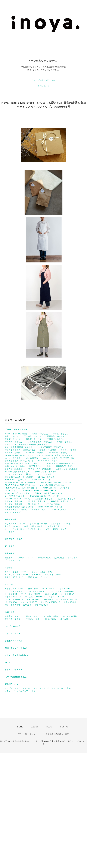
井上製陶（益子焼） (14, 453)
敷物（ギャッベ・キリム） (16, 648)
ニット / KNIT (11, 594)
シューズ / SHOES (29, 602)
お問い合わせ (44, 86)
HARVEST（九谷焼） (58, 453)
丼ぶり (23, 524)
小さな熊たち (66, 619)
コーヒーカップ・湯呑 (15, 529)
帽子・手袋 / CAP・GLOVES (18, 605)
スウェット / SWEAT (36, 591)
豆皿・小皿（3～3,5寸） (62, 524)
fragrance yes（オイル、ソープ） (45, 496)
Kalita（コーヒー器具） (15, 466)
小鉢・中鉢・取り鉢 (38, 524)
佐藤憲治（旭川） (13, 616)
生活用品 (9, 568)
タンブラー (73, 558)
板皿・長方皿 (54, 526)
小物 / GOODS (41, 605)
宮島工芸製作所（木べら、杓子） (19, 461)
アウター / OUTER (13, 597)
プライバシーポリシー (28, 734)
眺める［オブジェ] (53, 575)
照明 (34, 691)
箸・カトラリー (12, 546)
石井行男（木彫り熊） (61, 501)
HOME (20, 727)
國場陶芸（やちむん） (57, 436)
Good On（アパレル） (43, 480)
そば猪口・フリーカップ (39, 529)
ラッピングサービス (14, 670)
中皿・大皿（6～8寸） (34, 526)
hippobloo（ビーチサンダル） (18, 493)
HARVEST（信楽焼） (35, 453)
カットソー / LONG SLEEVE (41, 589)
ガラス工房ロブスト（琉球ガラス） (20, 450)
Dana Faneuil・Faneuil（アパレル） (56, 482)
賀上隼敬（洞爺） (51, 616)
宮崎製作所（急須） (65, 466)
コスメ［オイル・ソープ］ (16, 572)
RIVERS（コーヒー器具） (41, 466)
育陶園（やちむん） (40, 434)
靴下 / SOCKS (70, 602)
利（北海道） (51, 619)
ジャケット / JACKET (31, 594)
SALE (7, 662)
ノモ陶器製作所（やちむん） (41, 442)
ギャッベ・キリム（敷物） (16, 510)
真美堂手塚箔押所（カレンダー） (19, 507)
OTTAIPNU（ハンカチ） (16, 496)
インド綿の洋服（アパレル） (52, 485)
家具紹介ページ (12, 684)
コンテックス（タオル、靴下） (18, 474)
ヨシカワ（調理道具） (15, 469)
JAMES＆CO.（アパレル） (17, 480)
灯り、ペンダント (13, 634)
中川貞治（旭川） (34, 619)
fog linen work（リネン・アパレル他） (22, 463)
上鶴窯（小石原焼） (48, 450)
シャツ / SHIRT (65, 589)
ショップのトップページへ (44, 80)
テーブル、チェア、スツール (17, 688)
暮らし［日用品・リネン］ (43, 572)
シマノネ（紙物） (53, 504)
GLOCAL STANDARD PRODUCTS (59, 463)
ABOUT (35, 727)
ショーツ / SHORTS (14, 600)
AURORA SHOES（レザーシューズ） (40, 491)
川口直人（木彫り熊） (38, 501)
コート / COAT (67, 594)
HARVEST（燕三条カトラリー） (19, 455)
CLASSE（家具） (59, 510)
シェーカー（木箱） (44, 474)
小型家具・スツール (14, 641)
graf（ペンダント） (13, 512)
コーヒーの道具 (44, 558)
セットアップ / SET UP (67, 600)
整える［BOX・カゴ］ (15, 577)
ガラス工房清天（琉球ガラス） (52, 447)
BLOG (49, 727)
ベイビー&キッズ (12, 626)
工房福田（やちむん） (34, 436)
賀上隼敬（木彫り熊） (68, 499)
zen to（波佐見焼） (14, 458)
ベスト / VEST (51, 594)
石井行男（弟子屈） (14, 619)
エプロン (20, 558)
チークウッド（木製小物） (47, 472)
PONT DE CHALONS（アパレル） (20, 485)
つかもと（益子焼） (70, 450)
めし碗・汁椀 (11, 524)
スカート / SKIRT (56, 597)
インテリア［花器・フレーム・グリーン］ (23, 575)
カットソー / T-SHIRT (15, 589)
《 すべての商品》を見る (16, 677)
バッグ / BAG (11, 602)
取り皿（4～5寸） (13, 526)
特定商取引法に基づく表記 (57, 734)
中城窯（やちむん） (56, 439)
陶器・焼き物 (11, 519)
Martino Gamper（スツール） (51, 507)
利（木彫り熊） (35, 504)
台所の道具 (10, 553)
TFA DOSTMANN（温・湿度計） (19, 477)
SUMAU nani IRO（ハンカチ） (49, 493)
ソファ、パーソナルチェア (16, 691)
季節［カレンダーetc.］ (39, 577)
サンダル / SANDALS (50, 602)
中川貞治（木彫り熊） (15, 504)
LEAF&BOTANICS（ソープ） (18, 499)
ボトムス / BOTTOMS (35, 597)
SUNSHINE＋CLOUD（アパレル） (20, 482)
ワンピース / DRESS (14, 591)
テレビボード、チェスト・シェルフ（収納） (53, 688)
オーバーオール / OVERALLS (40, 600)
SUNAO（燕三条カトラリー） (18, 472)
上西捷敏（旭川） (32, 616)
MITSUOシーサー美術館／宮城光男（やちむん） (26, 445)
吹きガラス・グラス (14, 539)
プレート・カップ (13, 560)
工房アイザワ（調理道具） (68, 469)
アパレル (9, 584)
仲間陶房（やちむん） (15, 442)
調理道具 (9, 558)
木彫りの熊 (10, 612)
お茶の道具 (59, 558)
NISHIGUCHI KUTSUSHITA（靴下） (21, 488)
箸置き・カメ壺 (60, 529)
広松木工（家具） (40, 510)
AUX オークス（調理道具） (40, 469)
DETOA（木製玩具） (47, 477)
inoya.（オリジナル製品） (16, 434)
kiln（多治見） (32, 458)
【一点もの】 (11, 532)
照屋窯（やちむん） (14, 439)
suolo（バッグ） (12, 491)
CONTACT (65, 727)
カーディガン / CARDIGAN (62, 591)
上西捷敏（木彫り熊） (15, 501)
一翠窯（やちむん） (62, 434)
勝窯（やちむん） (13, 436)
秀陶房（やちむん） (66, 442)
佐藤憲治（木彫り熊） (45, 499)
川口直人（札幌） (70, 616)
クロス (31, 558)
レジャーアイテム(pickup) (17, 655)
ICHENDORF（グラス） (48, 461)
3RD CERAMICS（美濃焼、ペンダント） (56, 455)
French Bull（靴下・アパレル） (56, 488)
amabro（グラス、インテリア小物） (59, 458)
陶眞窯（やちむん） (35, 439)
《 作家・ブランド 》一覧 (16, 429)
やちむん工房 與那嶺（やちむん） (20, 447)
